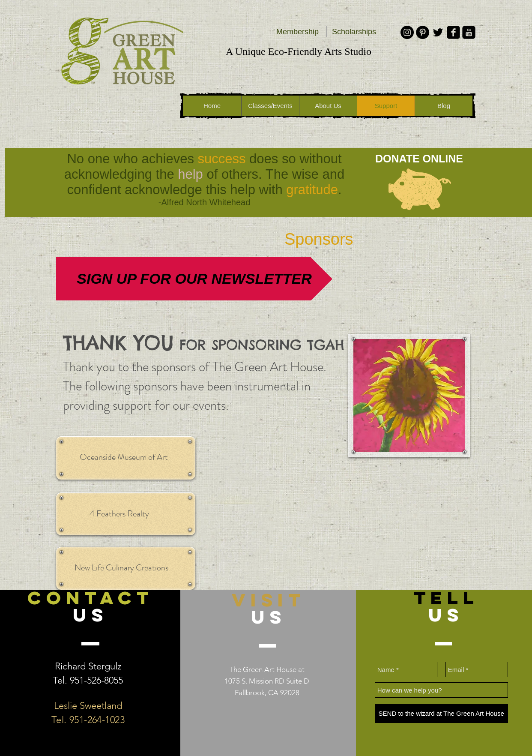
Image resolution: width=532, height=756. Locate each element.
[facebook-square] (453, 32)
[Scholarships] (354, 32)
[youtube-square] (469, 32)
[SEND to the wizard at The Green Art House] (441, 713)
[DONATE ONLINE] (419, 159)
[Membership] (297, 32)
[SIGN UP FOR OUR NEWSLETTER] (194, 279)
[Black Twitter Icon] (438, 32)
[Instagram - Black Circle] (407, 32)
